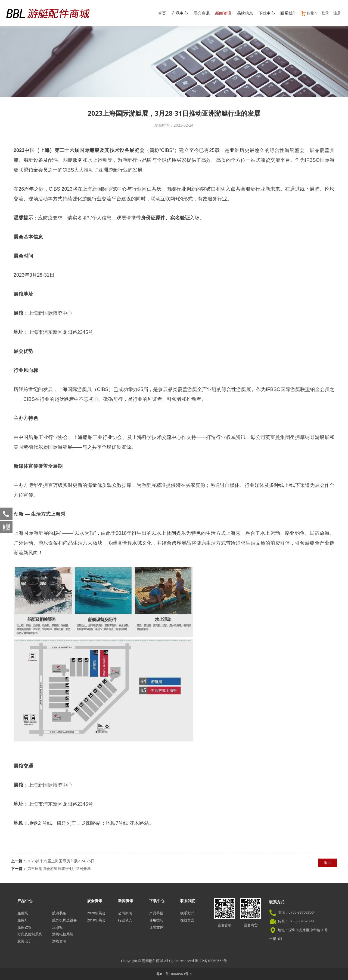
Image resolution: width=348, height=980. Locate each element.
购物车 (310, 13)
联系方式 (187, 913)
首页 (162, 13)
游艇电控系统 (63, 934)
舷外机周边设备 (65, 920)
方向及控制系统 (30, 934)
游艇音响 (59, 941)
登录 (325, 13)
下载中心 (267, 13)
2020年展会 (96, 913)
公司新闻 (125, 913)
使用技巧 (156, 920)
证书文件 (156, 927)
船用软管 (24, 927)
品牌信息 (245, 13)
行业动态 (125, 920)
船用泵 (23, 913)
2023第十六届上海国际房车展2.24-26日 (61, 861)
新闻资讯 (223, 13)
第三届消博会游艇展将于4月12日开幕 (59, 868)
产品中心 (180, 13)
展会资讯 (201, 13)
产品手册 (156, 913)
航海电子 (24, 941)
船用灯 (23, 920)
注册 (337, 13)
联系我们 (288, 13)
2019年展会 (96, 920)
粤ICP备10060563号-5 (174, 974)
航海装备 (59, 913)
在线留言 (187, 920)
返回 (328, 863)
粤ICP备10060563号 (211, 961)
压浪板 (58, 927)
